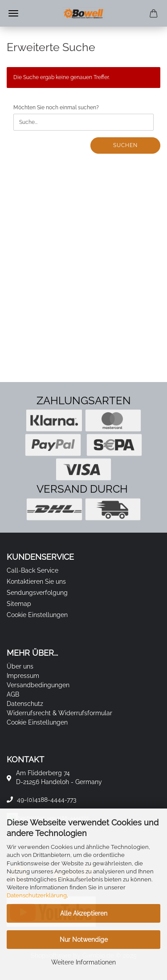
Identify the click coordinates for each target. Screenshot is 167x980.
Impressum (23, 676)
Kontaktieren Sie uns (36, 582)
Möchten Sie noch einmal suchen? (56, 108)
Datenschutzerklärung (37, 895)
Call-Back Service (33, 570)
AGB (13, 694)
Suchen (125, 145)
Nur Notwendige (84, 940)
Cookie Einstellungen (37, 615)
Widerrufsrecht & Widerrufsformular (59, 713)
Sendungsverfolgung (37, 593)
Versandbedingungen (38, 685)
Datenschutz (25, 704)
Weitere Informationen (83, 962)
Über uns (20, 666)
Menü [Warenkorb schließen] (13, 13)
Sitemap (19, 604)
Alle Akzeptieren (84, 913)
